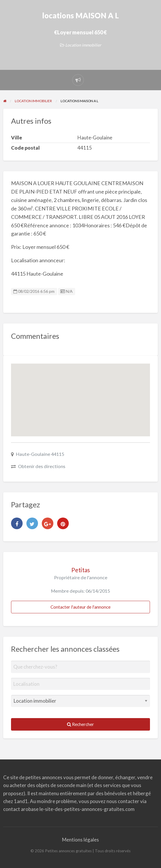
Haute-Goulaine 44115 (40, 454)
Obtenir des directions (42, 466)
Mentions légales (80, 840)
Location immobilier (83, 45)
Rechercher (80, 724)
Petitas (81, 570)
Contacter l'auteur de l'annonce (80, 607)
